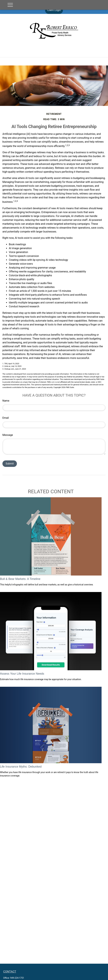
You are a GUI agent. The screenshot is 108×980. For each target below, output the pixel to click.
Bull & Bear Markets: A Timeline (20, 579)
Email (6, 418)
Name (6, 401)
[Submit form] (10, 464)
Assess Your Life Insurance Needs (22, 674)
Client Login (54, 10)
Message (8, 435)
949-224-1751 (17, 978)
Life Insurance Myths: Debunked (21, 767)
